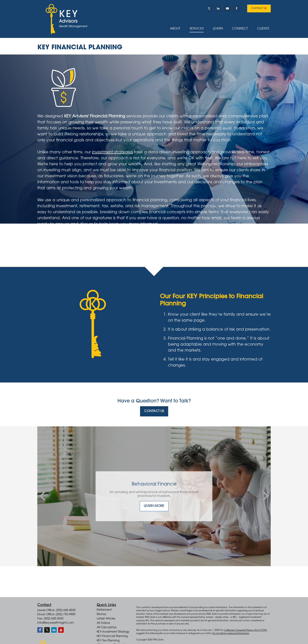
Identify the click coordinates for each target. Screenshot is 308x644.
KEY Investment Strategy (113, 632)
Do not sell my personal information (231, 634)
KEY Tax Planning (108, 641)
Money (102, 614)
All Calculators (107, 628)
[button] (175, 29)
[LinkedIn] (218, 8)
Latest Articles (106, 619)
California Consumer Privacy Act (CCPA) (245, 630)
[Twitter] (209, 8)
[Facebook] (237, 8)
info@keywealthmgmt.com (56, 623)
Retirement (104, 610)
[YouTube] (227, 8)
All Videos (103, 623)
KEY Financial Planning (112, 636)
